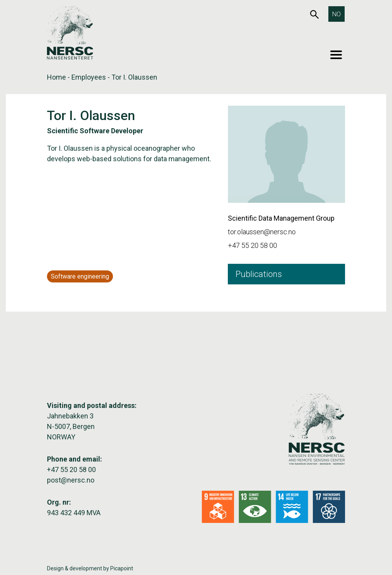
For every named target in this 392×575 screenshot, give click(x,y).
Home (56, 77)
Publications (259, 274)
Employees (89, 77)
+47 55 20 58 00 (252, 245)
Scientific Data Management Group (281, 218)
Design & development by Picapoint (90, 568)
